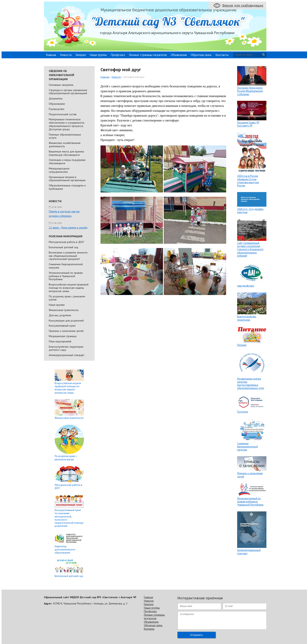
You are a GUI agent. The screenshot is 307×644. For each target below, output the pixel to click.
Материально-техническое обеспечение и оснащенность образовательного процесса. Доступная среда (67, 124)
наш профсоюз (246, 286)
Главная (51, 55)
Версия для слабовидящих (243, 5)
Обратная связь (201, 55)
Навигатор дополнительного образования (65, 550)
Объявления (179, 55)
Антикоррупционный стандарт (67, 355)
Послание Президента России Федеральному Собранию (250, 91)
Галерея (81, 55)
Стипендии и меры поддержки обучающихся (67, 162)
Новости (66, 55)
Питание (242, 345)
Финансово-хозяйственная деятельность (65, 145)
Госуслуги (243, 412)
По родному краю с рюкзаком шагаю (67, 298)
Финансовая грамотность (64, 310)
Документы (56, 98)
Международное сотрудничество (59, 170)
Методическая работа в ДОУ (66, 242)
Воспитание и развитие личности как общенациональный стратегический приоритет (68, 256)
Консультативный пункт (62, 326)
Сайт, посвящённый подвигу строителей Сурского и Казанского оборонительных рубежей (250, 249)
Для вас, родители (60, 315)
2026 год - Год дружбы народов (250, 211)
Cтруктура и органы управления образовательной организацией (68, 92)
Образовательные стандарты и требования (67, 187)
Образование (57, 104)
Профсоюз (118, 55)
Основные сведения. (61, 85)
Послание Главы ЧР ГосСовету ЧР (248, 124)
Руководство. (57, 109)
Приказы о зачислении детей (66, 331)
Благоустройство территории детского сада (66, 348)
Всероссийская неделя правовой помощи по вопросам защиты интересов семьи (69, 288)
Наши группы (98, 55)
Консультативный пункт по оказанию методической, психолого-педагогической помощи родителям (69, 518)
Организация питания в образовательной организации (67, 179)
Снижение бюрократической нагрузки (66, 266)
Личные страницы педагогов (148, 55)
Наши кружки (57, 305)
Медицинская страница (63, 336)
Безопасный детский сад (64, 247)
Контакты (222, 55)
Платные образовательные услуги (65, 136)
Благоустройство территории (247, 318)
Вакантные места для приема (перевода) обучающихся (66, 153)
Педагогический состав (63, 114)
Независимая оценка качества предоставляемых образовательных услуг (251, 384)
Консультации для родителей (66, 321)
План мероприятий (60, 341)
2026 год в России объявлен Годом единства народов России (248, 181)
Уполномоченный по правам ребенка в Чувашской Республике (66, 276)
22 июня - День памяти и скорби (68, 228)
